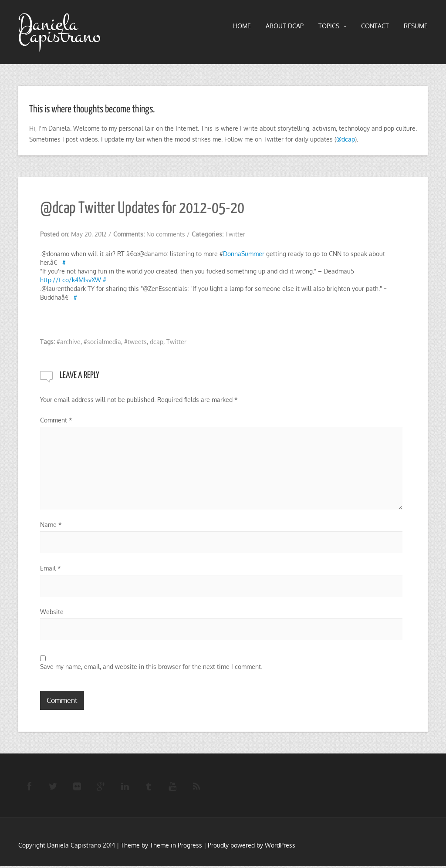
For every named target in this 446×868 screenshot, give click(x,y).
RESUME (416, 26)
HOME (242, 26)
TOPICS (332, 26)
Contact (375, 26)
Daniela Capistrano (59, 30)
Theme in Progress (176, 847)
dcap (157, 342)
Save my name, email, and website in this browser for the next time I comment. (151, 667)
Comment (56, 420)
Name (51, 525)
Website (52, 612)
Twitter (235, 234)
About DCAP (285, 26)
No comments (166, 234)
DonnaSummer (244, 254)
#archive (69, 342)
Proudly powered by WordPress (252, 847)
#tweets (135, 342)
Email (51, 568)
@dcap (346, 139)
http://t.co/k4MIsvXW (71, 280)
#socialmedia (102, 342)
